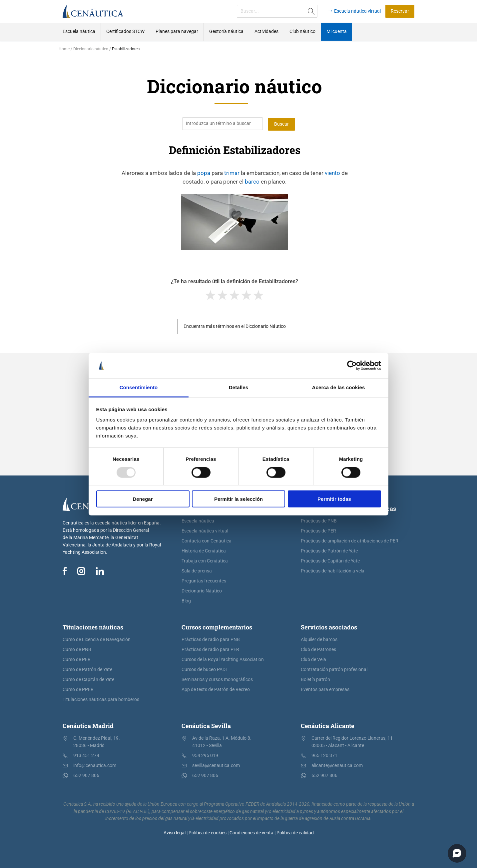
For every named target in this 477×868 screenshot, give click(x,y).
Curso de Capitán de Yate (88, 679)
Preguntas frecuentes (204, 580)
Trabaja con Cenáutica (205, 560)
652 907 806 (86, 775)
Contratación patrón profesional (334, 669)
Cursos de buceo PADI (204, 669)
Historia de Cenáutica (204, 550)
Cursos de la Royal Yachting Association (223, 659)
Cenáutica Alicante (327, 725)
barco (252, 181)
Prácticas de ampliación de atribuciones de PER (350, 540)
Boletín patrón (315, 679)
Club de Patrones (318, 649)
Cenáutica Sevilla (206, 725)
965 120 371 (324, 755)
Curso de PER (77, 659)
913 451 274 (86, 755)
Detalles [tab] (238, 387)
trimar (232, 172)
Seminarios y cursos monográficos (217, 679)
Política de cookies (208, 833)
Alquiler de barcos (319, 639)
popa (204, 172)
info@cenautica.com (95, 765)
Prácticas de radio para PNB (211, 639)
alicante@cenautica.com (337, 765)
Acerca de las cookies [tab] (339, 387)
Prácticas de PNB (319, 520)
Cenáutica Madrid (88, 725)
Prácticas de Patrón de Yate (329, 550)
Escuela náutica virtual (355, 11)
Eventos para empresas (325, 689)
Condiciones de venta (251, 833)
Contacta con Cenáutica (207, 540)
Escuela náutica (198, 520)
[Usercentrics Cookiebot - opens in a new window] (352, 366)
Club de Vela (313, 659)
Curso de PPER (78, 689)
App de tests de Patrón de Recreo (216, 689)
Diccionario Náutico (202, 590)
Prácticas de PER (318, 530)
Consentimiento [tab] (139, 387)
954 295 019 (205, 755)
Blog (186, 600)
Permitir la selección (238, 499)
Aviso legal (175, 833)
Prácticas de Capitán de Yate (330, 560)
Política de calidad (295, 833)
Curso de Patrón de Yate (87, 669)
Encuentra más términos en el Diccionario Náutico (235, 326)
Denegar (143, 499)
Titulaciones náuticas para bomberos (101, 699)
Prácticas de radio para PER (210, 649)
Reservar (400, 11)
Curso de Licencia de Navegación (97, 639)
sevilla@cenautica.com (216, 765)
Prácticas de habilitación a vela (333, 570)
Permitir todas (334, 499)
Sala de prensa (197, 570)
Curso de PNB (77, 649)
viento (332, 172)
